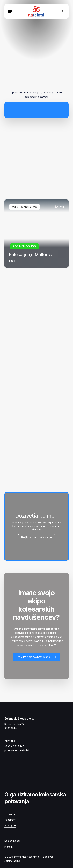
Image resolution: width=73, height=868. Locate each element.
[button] (10, 11)
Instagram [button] (10, 826)
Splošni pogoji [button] (12, 841)
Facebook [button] (10, 820)
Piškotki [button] (9, 847)
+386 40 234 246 (14, 746)
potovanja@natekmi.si (17, 750)
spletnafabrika (12, 861)
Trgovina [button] (10, 814)
